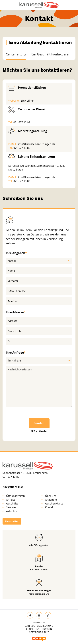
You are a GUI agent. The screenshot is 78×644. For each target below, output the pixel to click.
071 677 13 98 (22, 122)
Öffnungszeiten (16, 496)
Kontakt (50, 507)
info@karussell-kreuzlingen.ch (37, 144)
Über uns (51, 496)
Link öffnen (28, 101)
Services (11, 507)
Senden (39, 423)
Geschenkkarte (54, 503)
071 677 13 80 (22, 181)
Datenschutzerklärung (39, 626)
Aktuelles (12, 511)
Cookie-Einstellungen (39, 629)
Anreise (11, 500)
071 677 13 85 (22, 148)
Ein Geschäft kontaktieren (51, 54)
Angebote (51, 500)
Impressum (39, 623)
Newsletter (12, 521)
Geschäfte (12, 503)
